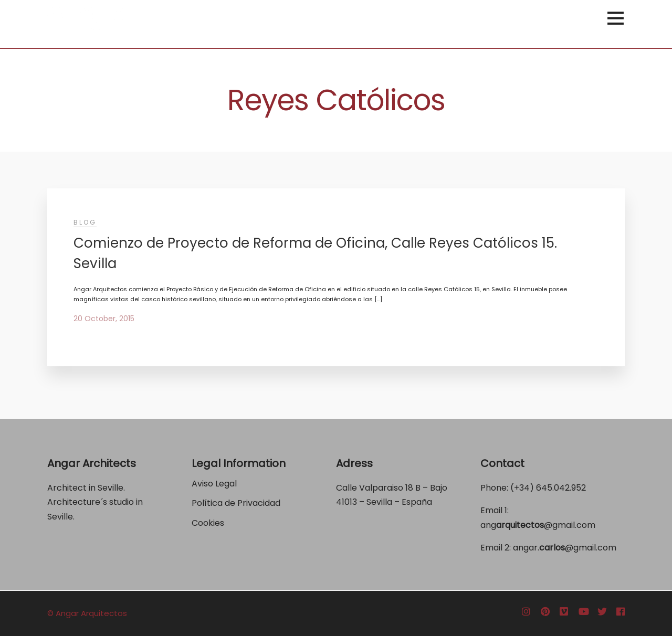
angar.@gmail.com (565, 548)
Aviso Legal (214, 484)
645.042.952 (561, 488)
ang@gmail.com (538, 525)
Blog (85, 222)
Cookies (208, 523)
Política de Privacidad (237, 503)
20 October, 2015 (104, 319)
